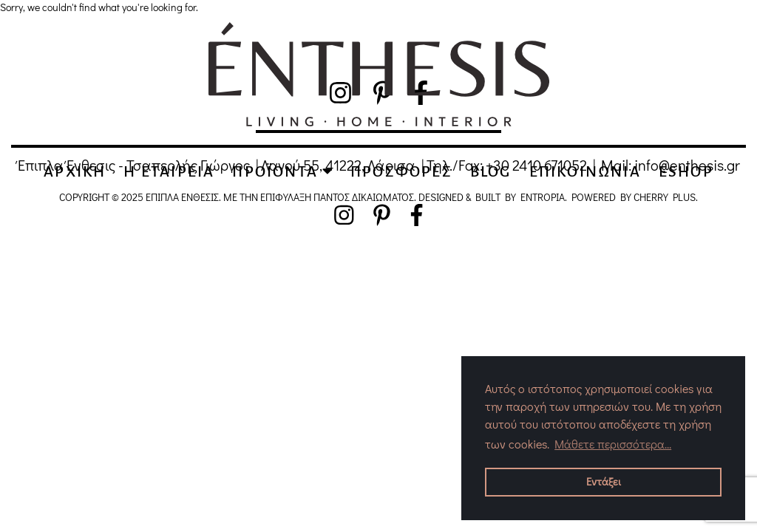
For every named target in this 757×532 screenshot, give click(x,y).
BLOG (491, 171)
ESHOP (686, 171)
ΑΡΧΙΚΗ (75, 171)
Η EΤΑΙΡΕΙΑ (169, 171)
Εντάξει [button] (604, 481)
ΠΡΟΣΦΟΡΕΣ (401, 171)
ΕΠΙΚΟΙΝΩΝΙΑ (585, 171)
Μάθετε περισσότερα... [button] (613, 444)
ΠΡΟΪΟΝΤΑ (282, 171)
